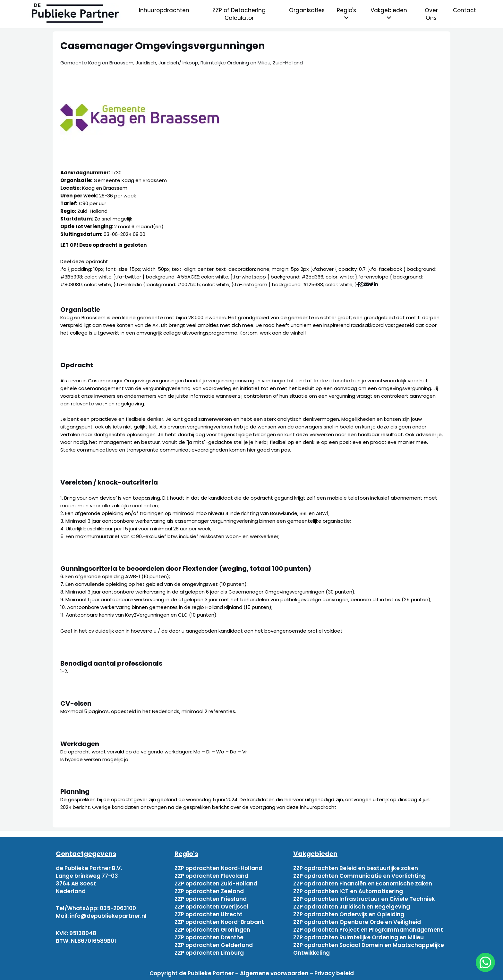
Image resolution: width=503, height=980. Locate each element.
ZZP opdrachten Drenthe (209, 937)
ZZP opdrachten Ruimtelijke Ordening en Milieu (358, 937)
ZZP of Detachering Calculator (239, 14)
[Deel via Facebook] (358, 284)
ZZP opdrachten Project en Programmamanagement (368, 930)
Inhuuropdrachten (164, 10)
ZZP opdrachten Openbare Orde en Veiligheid (357, 922)
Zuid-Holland (288, 63)
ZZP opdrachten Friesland (211, 899)
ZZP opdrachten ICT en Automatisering (348, 891)
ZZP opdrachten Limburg (209, 953)
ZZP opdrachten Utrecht (209, 914)
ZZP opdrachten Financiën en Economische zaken (363, 884)
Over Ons (431, 14)
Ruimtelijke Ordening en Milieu (235, 63)
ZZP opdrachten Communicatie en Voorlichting (359, 876)
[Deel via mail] (367, 284)
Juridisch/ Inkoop (178, 63)
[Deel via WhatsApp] (362, 284)
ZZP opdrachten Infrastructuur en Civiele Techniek (364, 899)
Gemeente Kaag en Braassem (97, 63)
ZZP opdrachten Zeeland (209, 891)
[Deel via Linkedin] (377, 284)
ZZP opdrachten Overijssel (211, 907)
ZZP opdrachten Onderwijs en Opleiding (349, 914)
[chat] (485, 962)
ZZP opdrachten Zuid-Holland (216, 884)
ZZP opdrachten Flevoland (211, 876)
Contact (465, 10)
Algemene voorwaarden (274, 973)
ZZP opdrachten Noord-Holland (218, 868)
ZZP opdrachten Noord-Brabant (219, 922)
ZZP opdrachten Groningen (212, 930)
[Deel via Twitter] (371, 284)
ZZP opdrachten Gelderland (214, 945)
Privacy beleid (334, 973)
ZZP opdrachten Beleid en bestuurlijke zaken (356, 868)
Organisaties (307, 10)
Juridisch (146, 63)
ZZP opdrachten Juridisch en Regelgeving (352, 907)
